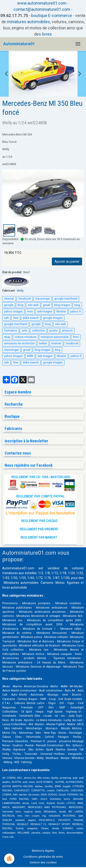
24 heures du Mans (51, 663)
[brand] (19, 44)
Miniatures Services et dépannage (38, 667)
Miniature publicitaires (17, 608)
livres (47, 34)
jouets (53, 331)
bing (77, 305)
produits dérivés (35, 658)
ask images (45, 312)
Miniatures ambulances (52, 608)
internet (9, 299)
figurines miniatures (66, 658)
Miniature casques (60, 654)
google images (53, 318)
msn (30, 312)
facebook (25, 299)
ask (6, 318)
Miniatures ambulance (17, 663)
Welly (20, 291)
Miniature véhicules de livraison (40, 646)
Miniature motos (33, 654)
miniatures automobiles (28, 22)
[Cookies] (9, 859)
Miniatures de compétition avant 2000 (34, 624)
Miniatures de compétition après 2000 (54, 620)
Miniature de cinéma (17, 633)
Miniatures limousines (52, 633)
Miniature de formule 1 (39, 629)
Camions (47, 583)
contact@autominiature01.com (42, 9)
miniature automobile (55, 337)
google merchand (66, 299)
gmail (46, 305)
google (9, 305)
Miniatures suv (12, 620)
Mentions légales (43, 851)
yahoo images (13, 312)
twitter (43, 343)
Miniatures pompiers (36, 603)
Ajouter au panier (67, 261)
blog (21, 305)
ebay (7, 337)
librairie (61, 312)
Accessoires (11, 658)
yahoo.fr (76, 312)
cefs (25, 331)
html (76, 337)
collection (38, 331)
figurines (73, 583)
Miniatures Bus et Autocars (36, 641)
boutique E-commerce (52, 15)
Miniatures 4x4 (72, 616)
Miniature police (31, 637)
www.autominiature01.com (42, 3)
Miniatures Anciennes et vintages (38, 616)
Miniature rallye (71, 629)
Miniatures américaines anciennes (42, 612)
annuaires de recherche (19, 343)
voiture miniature (26, 337)
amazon (67, 331)
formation (11, 331)
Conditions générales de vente (43, 857)
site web (33, 305)
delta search (31, 318)
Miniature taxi (39, 650)
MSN (30, 356)
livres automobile (15, 587)
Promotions (10, 603)
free (16, 318)
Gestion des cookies (43, 862)
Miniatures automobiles (21, 583)
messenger (43, 299)
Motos (60, 583)
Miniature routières (68, 603)
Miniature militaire (56, 637)
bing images (62, 305)
